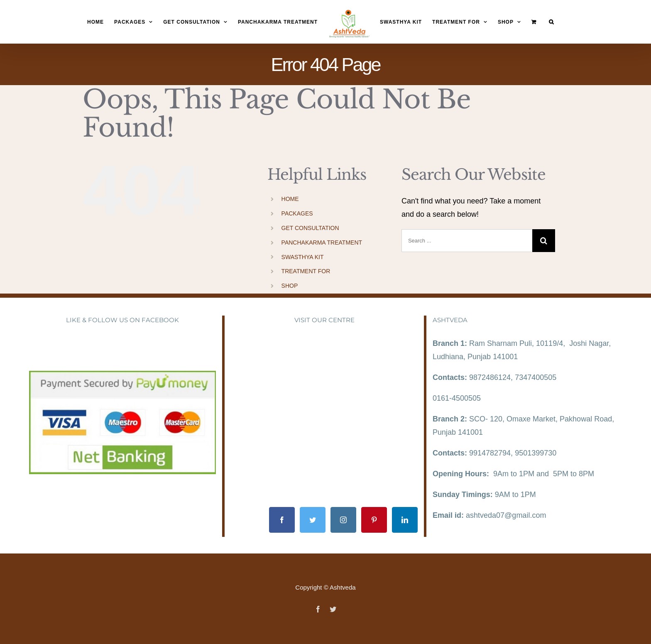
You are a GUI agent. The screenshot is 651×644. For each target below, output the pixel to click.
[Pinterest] (374, 520)
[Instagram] (343, 520)
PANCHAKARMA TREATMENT (322, 242)
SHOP (290, 286)
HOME (290, 199)
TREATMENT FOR (306, 271)
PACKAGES (297, 213)
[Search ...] (467, 241)
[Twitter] (313, 520)
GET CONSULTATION (310, 228)
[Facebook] (282, 520)
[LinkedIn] (405, 520)
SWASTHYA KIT (303, 257)
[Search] (551, 22)
